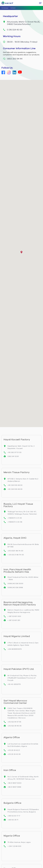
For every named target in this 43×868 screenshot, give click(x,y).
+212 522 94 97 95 (14, 722)
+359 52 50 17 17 (14, 816)
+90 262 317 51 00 (15, 452)
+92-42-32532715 (14, 684)
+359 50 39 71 (13, 820)
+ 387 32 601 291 (14, 620)
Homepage (5, 8)
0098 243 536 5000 (15, 584)
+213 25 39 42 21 (14, 750)
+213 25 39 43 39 (14, 754)
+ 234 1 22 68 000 (14, 846)
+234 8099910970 (15, 649)
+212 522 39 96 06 (15, 726)
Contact (13, 8)
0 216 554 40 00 (15, 30)
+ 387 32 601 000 (14, 616)
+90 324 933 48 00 (15, 485)
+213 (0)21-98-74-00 (15, 551)
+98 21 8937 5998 (14, 787)
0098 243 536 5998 (15, 587)
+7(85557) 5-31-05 (15, 518)
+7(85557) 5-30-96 (15, 522)
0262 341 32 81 (13, 456)
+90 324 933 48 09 (15, 489)
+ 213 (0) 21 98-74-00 (16, 555)
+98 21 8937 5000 (14, 783)
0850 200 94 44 (15, 59)
